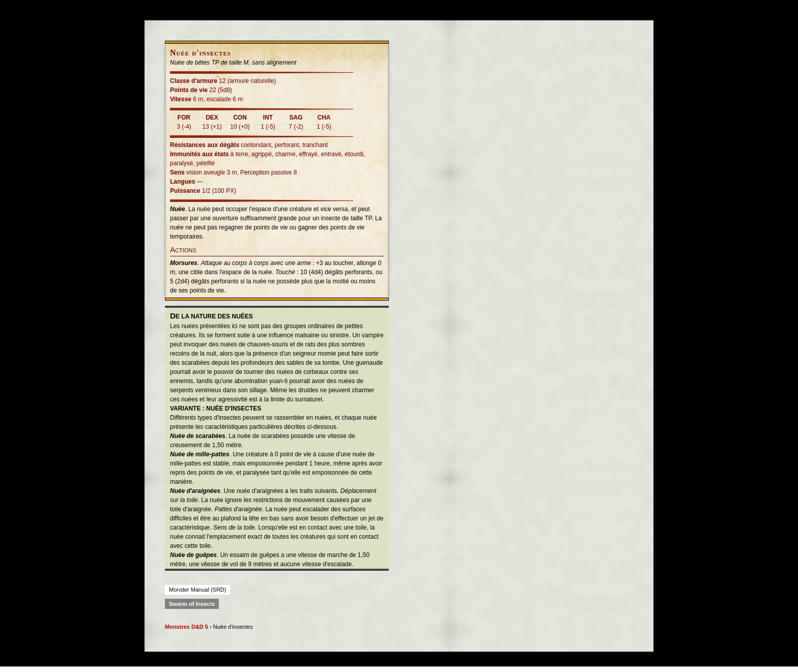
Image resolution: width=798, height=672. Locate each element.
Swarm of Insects (192, 604)
